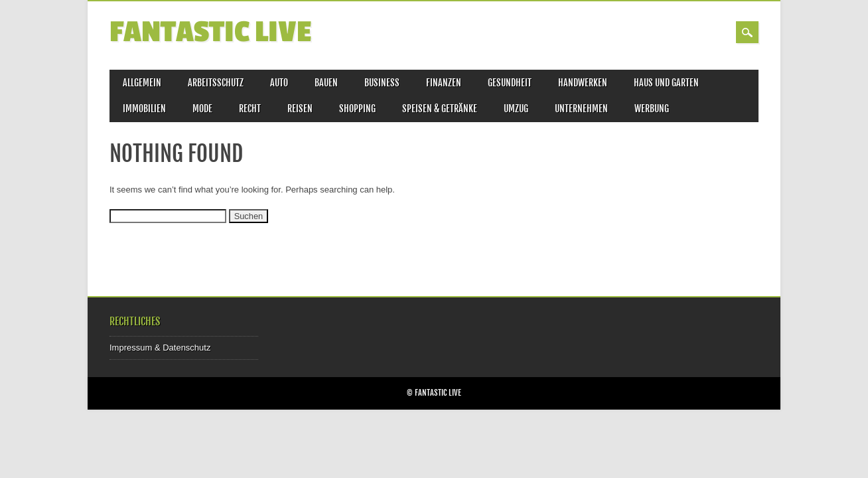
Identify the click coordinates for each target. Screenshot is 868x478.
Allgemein (142, 83)
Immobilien (144, 109)
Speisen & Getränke (440, 109)
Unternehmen (581, 109)
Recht (250, 109)
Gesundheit (510, 83)
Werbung (652, 109)
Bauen (326, 83)
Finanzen (444, 83)
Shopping (357, 109)
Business (382, 83)
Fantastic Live (210, 32)
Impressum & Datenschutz (160, 348)
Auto (279, 83)
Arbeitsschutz (216, 83)
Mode (202, 109)
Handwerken (583, 83)
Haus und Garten (666, 83)
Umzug (516, 109)
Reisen (300, 109)
